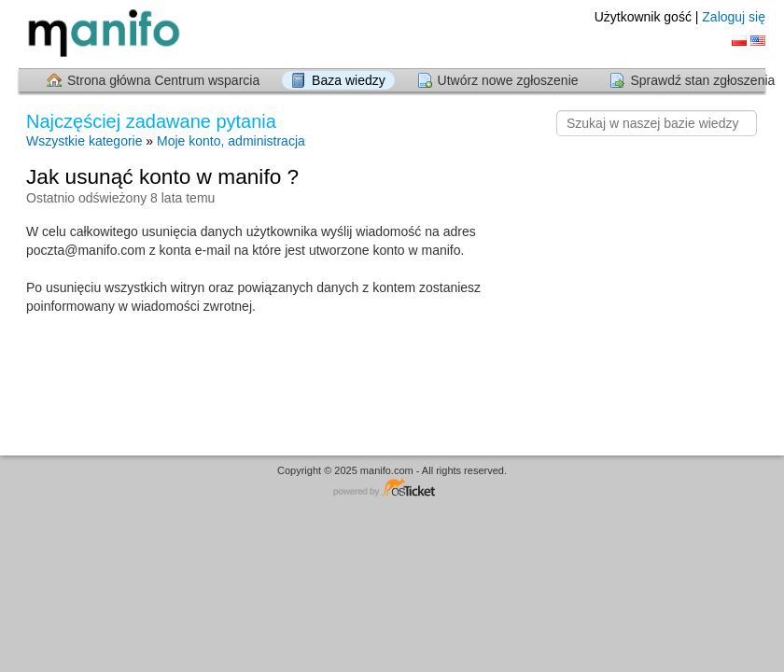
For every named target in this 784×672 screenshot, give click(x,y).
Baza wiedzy (349, 80)
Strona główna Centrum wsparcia (163, 80)
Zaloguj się (734, 17)
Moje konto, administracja (231, 141)
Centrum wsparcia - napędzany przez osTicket (392, 489)
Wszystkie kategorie (84, 141)
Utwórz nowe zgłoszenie (508, 80)
